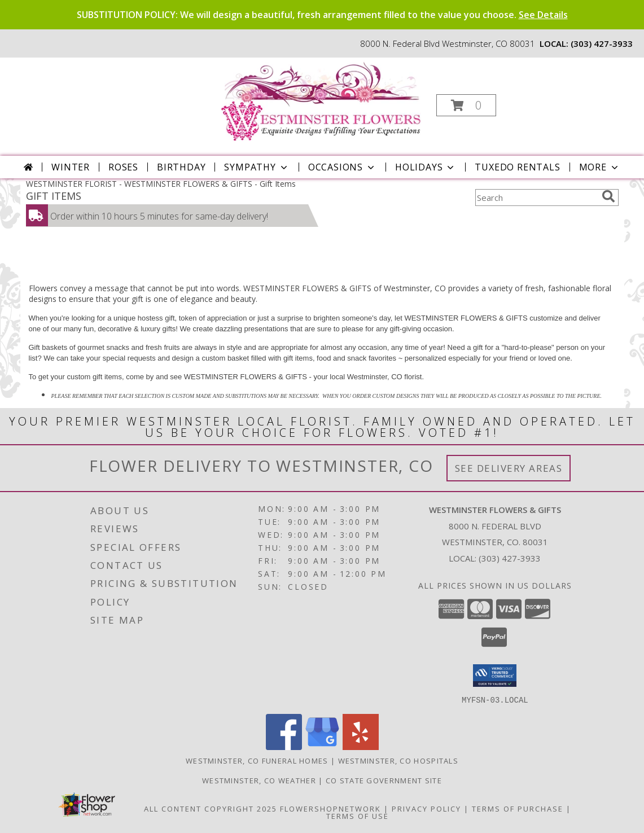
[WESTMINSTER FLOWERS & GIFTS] (321, 101)
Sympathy (257, 167)
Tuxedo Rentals (517, 167)
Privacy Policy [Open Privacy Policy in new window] (426, 808)
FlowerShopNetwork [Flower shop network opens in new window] (330, 808)
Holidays (426, 167)
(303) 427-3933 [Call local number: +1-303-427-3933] (602, 43)
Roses (123, 167)
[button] (466, 105)
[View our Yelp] (361, 746)
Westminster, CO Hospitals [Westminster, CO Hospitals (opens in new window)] (398, 760)
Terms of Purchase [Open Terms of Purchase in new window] (518, 808)
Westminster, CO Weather (259, 780)
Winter (71, 167)
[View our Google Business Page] (322, 746)
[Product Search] (536, 198)
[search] (608, 196)
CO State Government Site (384, 780)
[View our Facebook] (284, 746)
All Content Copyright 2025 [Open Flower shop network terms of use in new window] (211, 808)
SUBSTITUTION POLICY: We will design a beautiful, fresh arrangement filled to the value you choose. (322, 15)
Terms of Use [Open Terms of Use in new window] (358, 816)
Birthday (181, 167)
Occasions (342, 167)
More (600, 167)
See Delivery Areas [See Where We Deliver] (509, 468)
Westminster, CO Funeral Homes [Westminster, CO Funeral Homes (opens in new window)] (257, 760)
